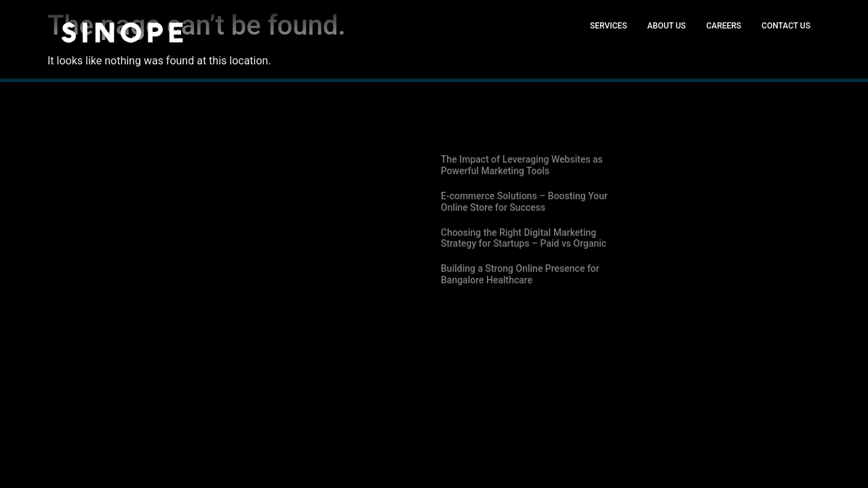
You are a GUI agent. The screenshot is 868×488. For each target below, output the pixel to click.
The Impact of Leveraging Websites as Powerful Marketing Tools (522, 165)
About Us (667, 26)
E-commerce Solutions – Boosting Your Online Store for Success (524, 202)
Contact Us (786, 26)
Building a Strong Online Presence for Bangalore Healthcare (520, 274)
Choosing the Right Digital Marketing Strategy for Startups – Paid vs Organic (524, 238)
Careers (724, 26)
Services (609, 26)
